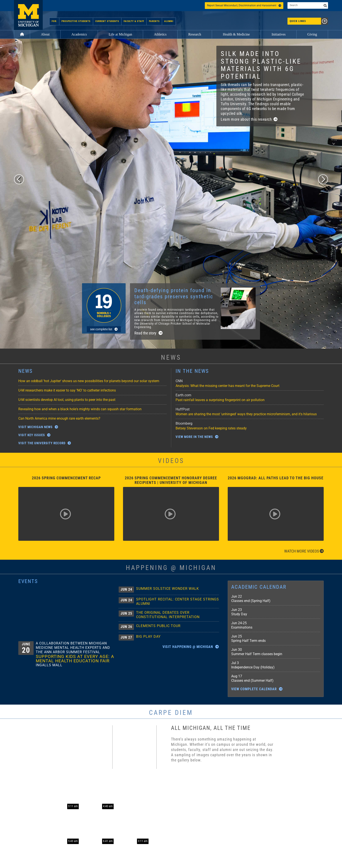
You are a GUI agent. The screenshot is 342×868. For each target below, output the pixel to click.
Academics (79, 34)
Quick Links (309, 21)
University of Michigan (28, 15)
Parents (154, 21)
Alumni (169, 21)
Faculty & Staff (134, 21)
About (45, 34)
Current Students (107, 21)
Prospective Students (76, 21)
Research (195, 34)
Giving (312, 34)
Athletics (160, 34)
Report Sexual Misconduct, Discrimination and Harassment (244, 5)
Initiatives (279, 34)
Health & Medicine (236, 34)
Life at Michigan (120, 34)
